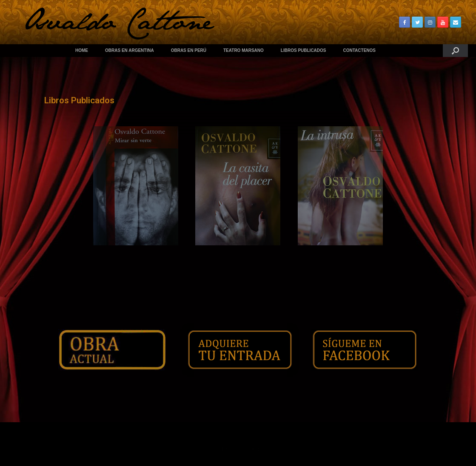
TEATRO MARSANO (244, 50)
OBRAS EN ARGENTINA (130, 50)
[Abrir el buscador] (455, 51)
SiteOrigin (252, 449)
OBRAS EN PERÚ (189, 50)
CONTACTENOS (359, 50)
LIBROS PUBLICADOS (304, 50)
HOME (82, 50)
